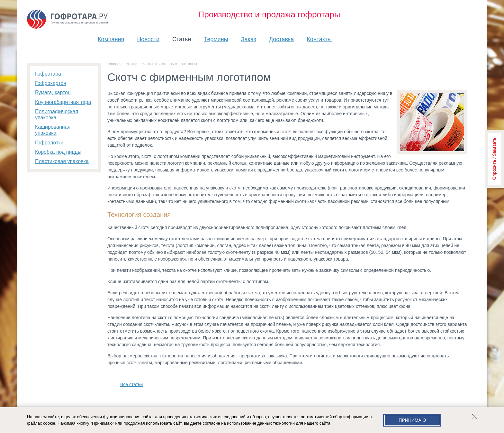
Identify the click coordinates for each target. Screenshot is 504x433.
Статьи (182, 39)
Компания (111, 39)
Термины (216, 39)
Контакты (319, 39)
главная (114, 64)
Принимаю (412, 420)
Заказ (249, 39)
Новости (148, 39)
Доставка (281, 39)
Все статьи (131, 384)
